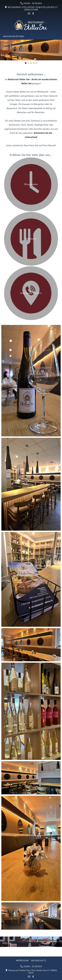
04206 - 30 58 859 (31, 3)
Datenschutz (39, 961)
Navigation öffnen (13, 36)
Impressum (22, 961)
